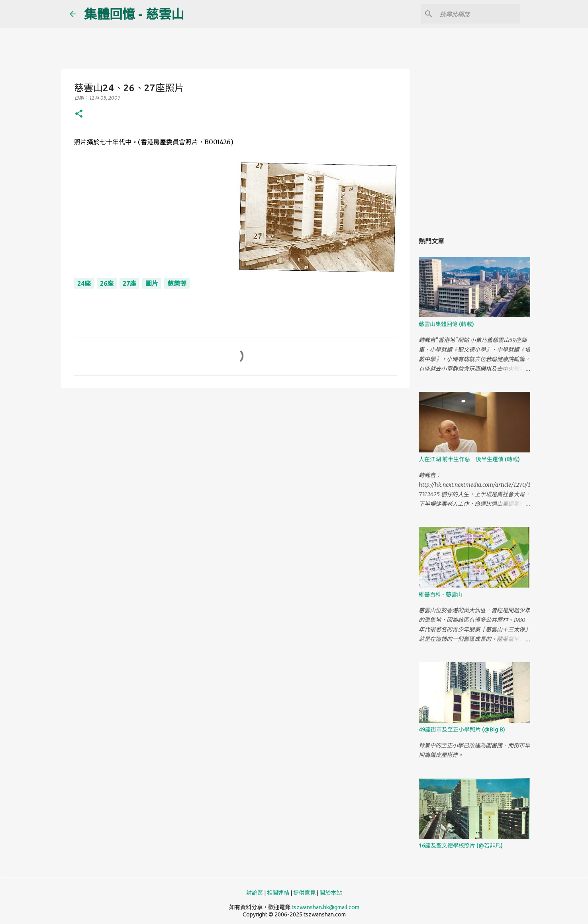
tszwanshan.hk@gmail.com (325, 907)
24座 (84, 283)
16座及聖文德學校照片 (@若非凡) (461, 845)
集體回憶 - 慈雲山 (134, 14)
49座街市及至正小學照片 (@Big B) (462, 729)
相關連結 (278, 893)
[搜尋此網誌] (478, 14)
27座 (129, 283)
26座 (107, 283)
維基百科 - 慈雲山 (441, 594)
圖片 (152, 283)
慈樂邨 (177, 283)
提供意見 (304, 893)
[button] (79, 114)
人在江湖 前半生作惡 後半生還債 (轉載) (469, 459)
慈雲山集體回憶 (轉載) (446, 324)
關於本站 (331, 893)
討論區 (255, 893)
